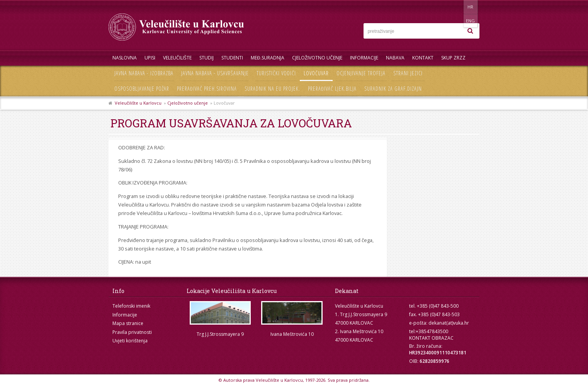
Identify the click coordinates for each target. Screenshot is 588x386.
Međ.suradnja (268, 58)
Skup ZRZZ (453, 58)
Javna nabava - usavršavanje (215, 73)
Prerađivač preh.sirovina (207, 89)
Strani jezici (408, 73)
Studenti (232, 58)
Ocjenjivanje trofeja (361, 73)
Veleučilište (177, 58)
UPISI (150, 58)
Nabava (395, 58)
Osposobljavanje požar (142, 89)
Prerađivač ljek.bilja (332, 89)
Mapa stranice (128, 323)
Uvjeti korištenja (130, 341)
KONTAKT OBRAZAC (431, 338)
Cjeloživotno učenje (317, 58)
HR (456, 7)
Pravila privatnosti (132, 332)
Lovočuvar (316, 73)
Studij (206, 58)
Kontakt (423, 58)
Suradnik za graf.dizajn (393, 89)
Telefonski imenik (131, 306)
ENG (472, 7)
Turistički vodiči (276, 73)
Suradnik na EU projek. (272, 89)
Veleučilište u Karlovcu (138, 103)
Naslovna (125, 58)
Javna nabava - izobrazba (144, 73)
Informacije (364, 58)
